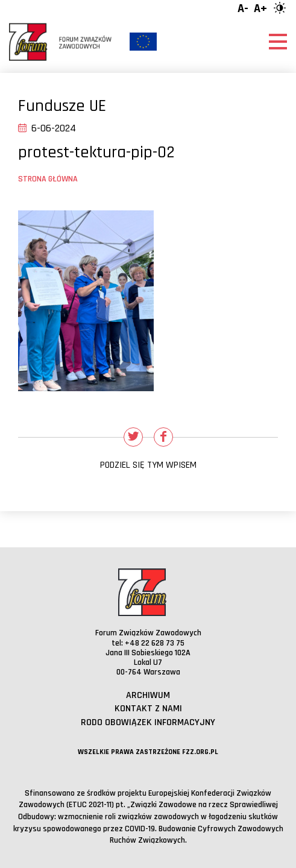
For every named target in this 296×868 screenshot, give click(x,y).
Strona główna (48, 179)
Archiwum (148, 695)
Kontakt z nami (148, 709)
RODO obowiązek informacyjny (148, 722)
